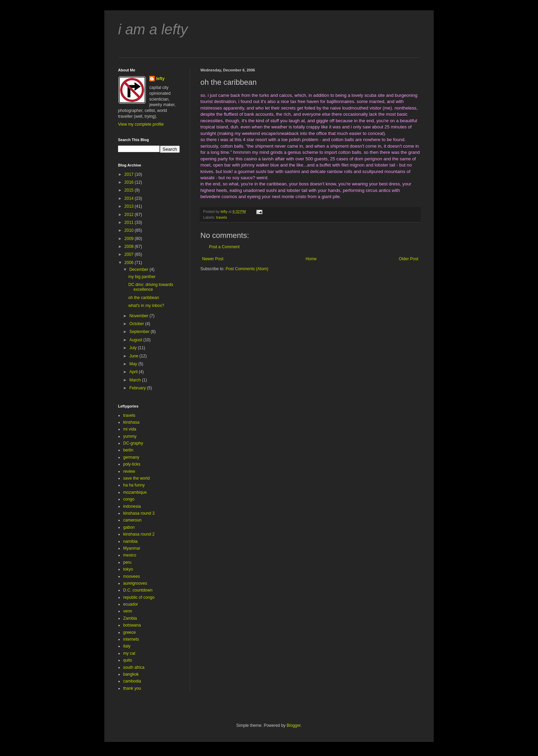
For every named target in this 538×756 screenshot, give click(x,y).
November (139, 316)
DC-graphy (133, 443)
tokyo (128, 569)
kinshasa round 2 (139, 534)
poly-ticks (132, 464)
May (134, 364)
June (134, 356)
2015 (130, 190)
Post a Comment (224, 247)
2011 (130, 222)
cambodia (132, 681)
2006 (130, 263)
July (134, 348)
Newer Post (213, 259)
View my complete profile (141, 124)
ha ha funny (134, 485)
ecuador (131, 604)
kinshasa (131, 422)
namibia (130, 541)
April (134, 372)
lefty (160, 79)
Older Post (408, 259)
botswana (132, 625)
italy (127, 646)
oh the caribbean (144, 298)
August (136, 340)
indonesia (132, 506)
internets (131, 639)
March (136, 380)
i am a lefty (153, 29)
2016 (130, 182)
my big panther (142, 277)
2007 (130, 254)
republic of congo (139, 597)
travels (222, 217)
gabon (129, 527)
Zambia (130, 618)
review (129, 471)
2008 (130, 247)
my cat (129, 653)
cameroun (132, 520)
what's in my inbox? (146, 306)
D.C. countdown (138, 590)
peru (127, 562)
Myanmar (132, 548)
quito (128, 660)
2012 (130, 215)
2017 (130, 174)
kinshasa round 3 (139, 513)
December (139, 270)
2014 (130, 198)
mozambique (135, 492)
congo (129, 499)
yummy (130, 436)
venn (128, 611)
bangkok (131, 674)
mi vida (130, 429)
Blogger (294, 725)
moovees (132, 576)
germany (131, 457)
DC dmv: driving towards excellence (151, 287)
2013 (130, 206)
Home (311, 259)
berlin (128, 450)
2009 (130, 239)
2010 (130, 230)
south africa (134, 667)
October (137, 324)
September (140, 332)
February (138, 388)
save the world (136, 478)
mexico (130, 555)
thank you (132, 688)
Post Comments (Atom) (247, 269)
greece (130, 632)
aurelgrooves (135, 583)
